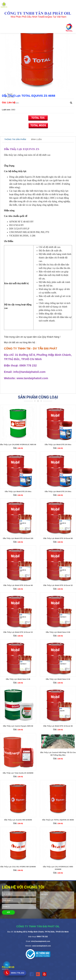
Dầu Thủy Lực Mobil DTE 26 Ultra (58, 445)
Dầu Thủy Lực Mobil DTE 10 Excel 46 (18, 585)
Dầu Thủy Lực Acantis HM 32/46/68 (18, 820)
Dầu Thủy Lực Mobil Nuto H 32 (58, 679)
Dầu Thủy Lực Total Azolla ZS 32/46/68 (18, 773)
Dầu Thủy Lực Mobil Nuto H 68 (58, 632)
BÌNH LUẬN (36, 139)
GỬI (8, 912)
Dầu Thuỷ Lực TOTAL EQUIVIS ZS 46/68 (58, 820)
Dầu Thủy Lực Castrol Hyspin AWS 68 (18, 726)
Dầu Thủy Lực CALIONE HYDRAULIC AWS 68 (18, 445)
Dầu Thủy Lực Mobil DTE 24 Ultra (58, 491)
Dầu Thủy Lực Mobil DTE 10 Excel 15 (18, 632)
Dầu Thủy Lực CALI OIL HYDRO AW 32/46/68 (18, 867)
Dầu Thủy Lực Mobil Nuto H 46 (18, 679)
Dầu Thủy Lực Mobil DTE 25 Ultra (18, 491)
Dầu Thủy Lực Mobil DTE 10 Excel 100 (18, 538)
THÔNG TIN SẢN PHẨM (15, 139)
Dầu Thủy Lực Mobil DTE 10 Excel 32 (58, 585)
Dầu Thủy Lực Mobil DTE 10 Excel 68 (58, 538)
